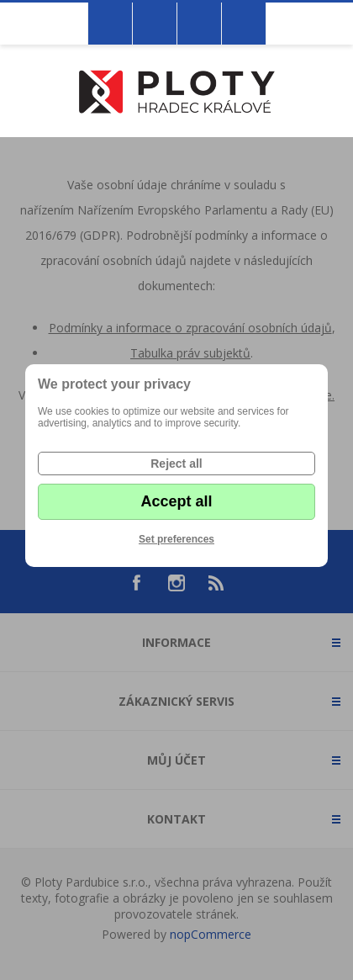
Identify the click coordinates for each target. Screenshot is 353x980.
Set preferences (176, 539)
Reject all (176, 464)
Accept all (176, 501)
